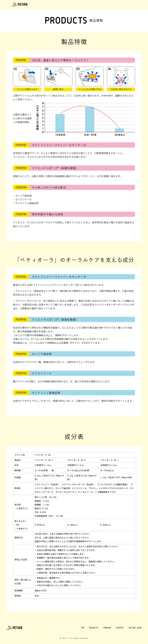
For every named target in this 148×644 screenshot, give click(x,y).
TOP (68, 4)
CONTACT (106, 4)
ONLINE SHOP (137, 4)
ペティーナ (19, 5)
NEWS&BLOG (121, 4)
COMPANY (93, 4)
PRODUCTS (80, 4)
